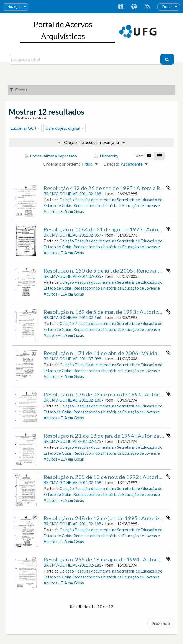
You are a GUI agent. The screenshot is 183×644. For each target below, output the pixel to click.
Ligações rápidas (120, 7)
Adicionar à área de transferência (168, 188)
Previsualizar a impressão (51, 156)
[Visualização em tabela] (160, 156)
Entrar (167, 7)
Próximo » (161, 623)
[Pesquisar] (167, 59)
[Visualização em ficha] (149, 156)
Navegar (14, 7)
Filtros (18, 90)
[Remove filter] (39, 128)
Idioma (134, 7)
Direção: (111, 164)
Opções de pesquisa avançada (91, 142)
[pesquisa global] (85, 59)
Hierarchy (106, 156)
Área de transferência (147, 7)
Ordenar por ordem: (61, 164)
